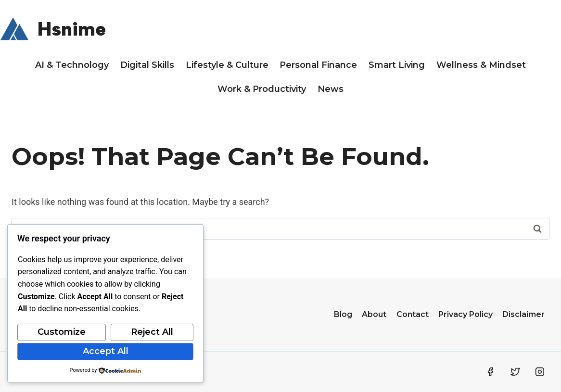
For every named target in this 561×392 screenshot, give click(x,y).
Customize (62, 332)
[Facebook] (490, 372)
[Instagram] (540, 372)
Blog (343, 314)
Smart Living (397, 65)
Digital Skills (147, 65)
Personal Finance (318, 65)
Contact (413, 314)
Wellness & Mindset (481, 65)
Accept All (106, 351)
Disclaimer (523, 314)
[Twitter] (515, 372)
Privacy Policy (465, 314)
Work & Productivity (262, 89)
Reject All (152, 332)
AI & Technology (72, 65)
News (331, 89)
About (374, 314)
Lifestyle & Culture (227, 65)
